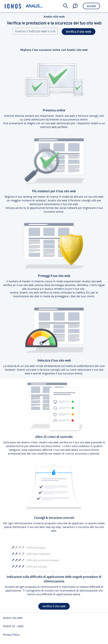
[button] (66, 6)
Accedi (91, 6)
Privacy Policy (11, 635)
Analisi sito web (35, 6)
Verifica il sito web (79, 32)
